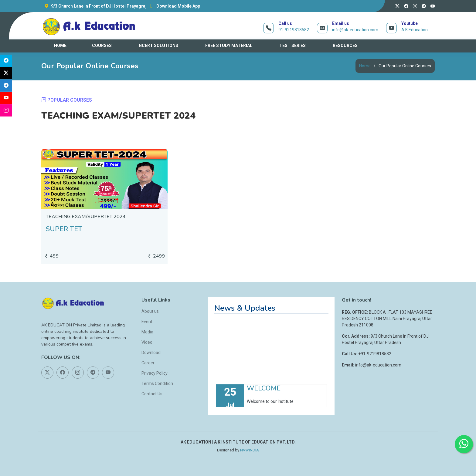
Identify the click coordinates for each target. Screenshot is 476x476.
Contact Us (152, 394)
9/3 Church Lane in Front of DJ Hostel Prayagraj (94, 6)
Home (365, 66)
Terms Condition (157, 383)
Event (147, 322)
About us (150, 311)
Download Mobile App (173, 6)
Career (148, 363)
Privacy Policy (155, 373)
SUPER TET (64, 229)
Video (147, 342)
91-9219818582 (294, 30)
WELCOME (264, 393)
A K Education (415, 30)
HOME (60, 46)
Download (151, 353)
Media (147, 332)
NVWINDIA (250, 450)
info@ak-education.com (355, 30)
